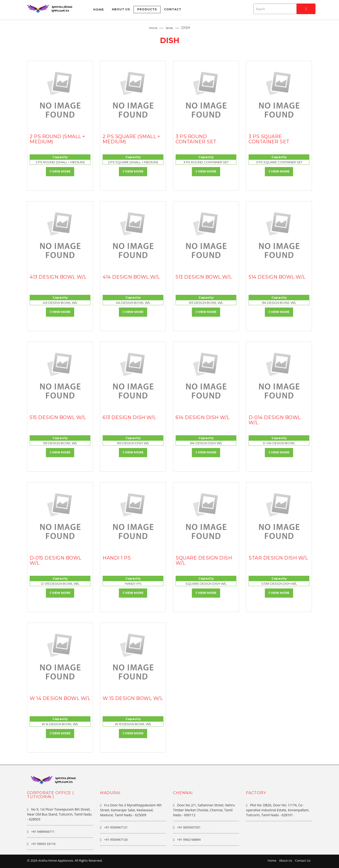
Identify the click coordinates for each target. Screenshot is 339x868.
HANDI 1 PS (117, 558)
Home (153, 28)
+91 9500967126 (116, 840)
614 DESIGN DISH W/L (203, 417)
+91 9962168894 (189, 840)
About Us (286, 860)
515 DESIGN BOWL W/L (58, 417)
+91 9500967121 (116, 827)
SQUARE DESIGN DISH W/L (204, 560)
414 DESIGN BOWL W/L (131, 277)
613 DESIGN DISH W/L (129, 417)
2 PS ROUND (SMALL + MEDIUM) (57, 139)
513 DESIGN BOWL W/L (204, 277)
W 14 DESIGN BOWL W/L (60, 698)
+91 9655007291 (189, 827)
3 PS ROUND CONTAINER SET (196, 139)
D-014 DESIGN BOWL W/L (275, 420)
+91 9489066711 (43, 832)
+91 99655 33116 (43, 844)
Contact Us (303, 860)
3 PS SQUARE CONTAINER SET (269, 139)
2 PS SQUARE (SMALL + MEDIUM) (131, 139)
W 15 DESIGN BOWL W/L (133, 698)
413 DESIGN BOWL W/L (58, 277)
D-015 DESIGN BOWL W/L (56, 560)
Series (169, 28)
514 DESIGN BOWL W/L (277, 277)
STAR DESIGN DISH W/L (278, 558)
